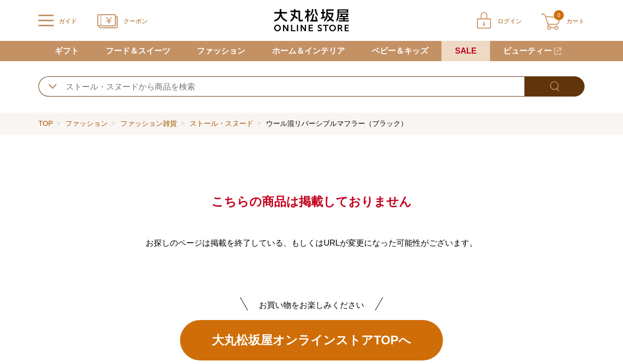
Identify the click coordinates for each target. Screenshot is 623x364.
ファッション (221, 51)
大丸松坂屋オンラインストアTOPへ (312, 340)
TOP (46, 123)
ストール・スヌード (221, 123)
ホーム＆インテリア (308, 51)
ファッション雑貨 (149, 123)
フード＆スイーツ (138, 51)
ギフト (67, 51)
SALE (466, 51)
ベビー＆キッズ (400, 51)
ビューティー (527, 51)
